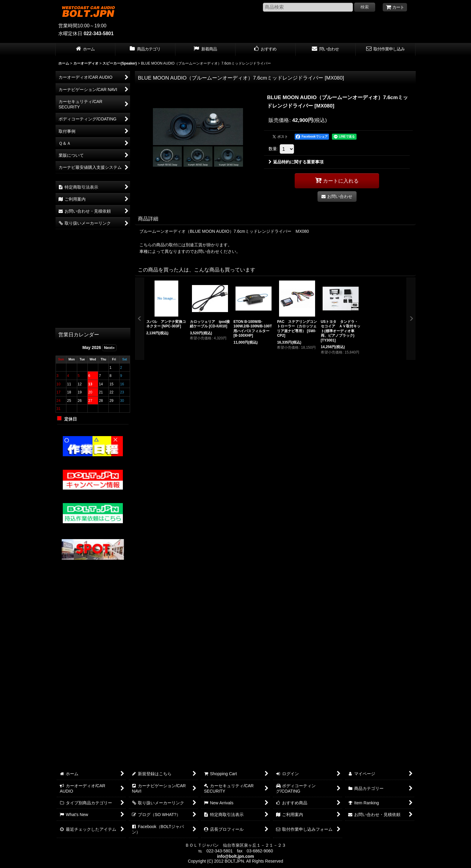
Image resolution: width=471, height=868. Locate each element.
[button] (140, 319)
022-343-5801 (99, 33)
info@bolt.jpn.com (236, 856)
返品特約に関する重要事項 (296, 162)
